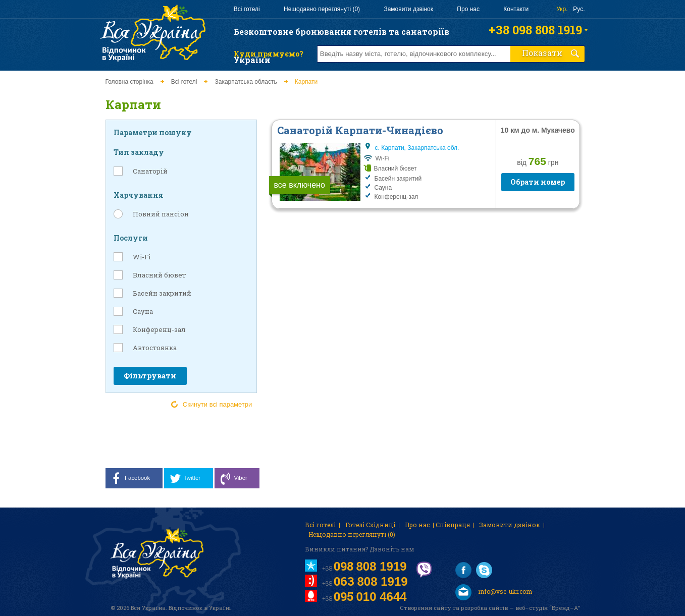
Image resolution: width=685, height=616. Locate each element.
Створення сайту (425, 608)
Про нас (468, 9)
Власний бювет (159, 275)
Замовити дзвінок (408, 9)
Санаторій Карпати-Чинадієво (360, 130)
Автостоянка (155, 348)
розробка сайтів (484, 608)
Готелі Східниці (370, 525)
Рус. (579, 9)
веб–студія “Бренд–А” (548, 608)
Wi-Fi (142, 257)
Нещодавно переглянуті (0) (322, 9)
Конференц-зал (159, 329)
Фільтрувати (150, 376)
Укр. (562, 9)
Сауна (143, 311)
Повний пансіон (161, 214)
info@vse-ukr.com (494, 592)
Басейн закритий (162, 293)
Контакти (516, 9)
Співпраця (453, 525)
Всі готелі (247, 9)
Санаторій (150, 171)
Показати (551, 53)
